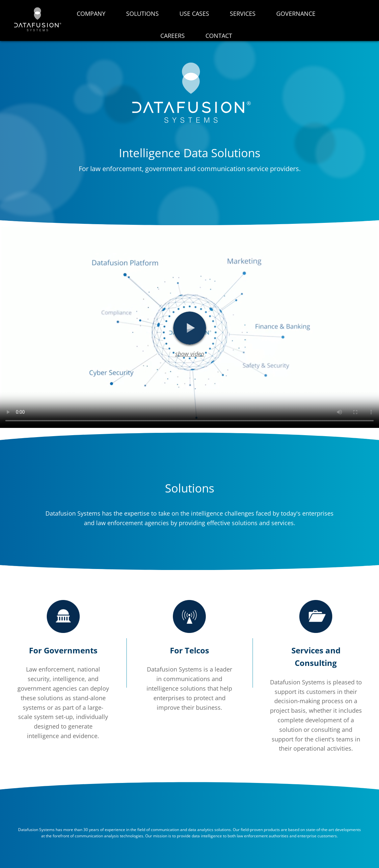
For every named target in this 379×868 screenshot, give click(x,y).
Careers (173, 36)
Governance (296, 14)
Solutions (142, 14)
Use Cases (194, 14)
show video (190, 354)
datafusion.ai (37, 19)
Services (243, 14)
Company (91, 14)
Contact (219, 36)
